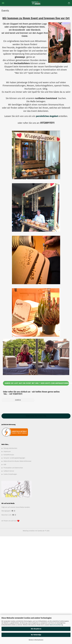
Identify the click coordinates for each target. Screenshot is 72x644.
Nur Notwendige (36, 635)
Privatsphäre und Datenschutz (13, 468)
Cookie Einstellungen (10, 474)
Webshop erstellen (29, 531)
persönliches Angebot (47, 116)
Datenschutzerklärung (56, 625)
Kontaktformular (9, 455)
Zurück (18, 400)
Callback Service (9, 471)
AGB (5, 465)
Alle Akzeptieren (36, 629)
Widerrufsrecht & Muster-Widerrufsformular (17, 461)
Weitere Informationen (36, 640)
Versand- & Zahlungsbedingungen (14, 458)
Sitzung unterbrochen (10, 448)
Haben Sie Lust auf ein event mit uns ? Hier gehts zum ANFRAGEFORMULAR (37, 383)
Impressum (7, 452)
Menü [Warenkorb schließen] (3, 3)
